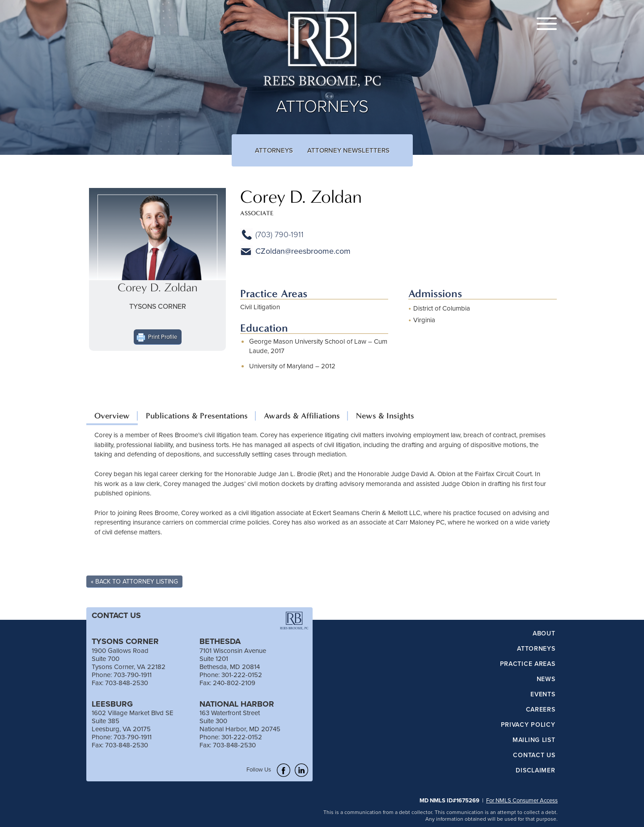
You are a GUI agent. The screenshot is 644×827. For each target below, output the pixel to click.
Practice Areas (528, 664)
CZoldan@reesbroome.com (303, 251)
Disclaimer (535, 771)
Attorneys (274, 150)
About (544, 634)
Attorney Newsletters (348, 150)
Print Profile (163, 337)
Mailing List (534, 740)
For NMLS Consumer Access (522, 800)
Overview (112, 416)
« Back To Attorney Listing (134, 581)
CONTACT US (116, 615)
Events (543, 695)
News (546, 679)
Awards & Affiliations (302, 416)
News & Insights (385, 416)
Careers (541, 710)
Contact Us (534, 755)
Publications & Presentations (197, 416)
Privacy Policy (528, 725)
